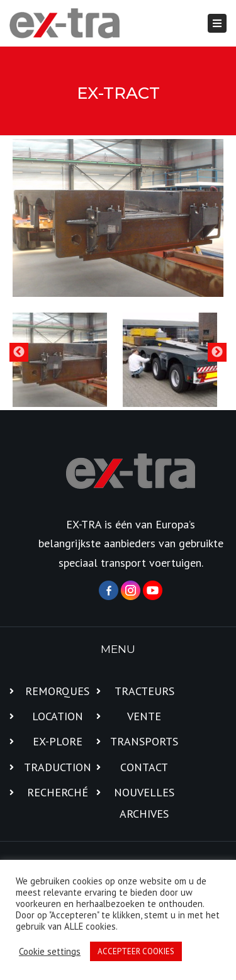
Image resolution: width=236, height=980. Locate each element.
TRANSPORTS (144, 741)
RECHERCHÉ (58, 792)
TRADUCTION (58, 767)
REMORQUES (57, 691)
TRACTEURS (144, 691)
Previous (19, 352)
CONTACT (144, 767)
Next (217, 352)
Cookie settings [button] (50, 952)
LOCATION (58, 716)
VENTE (144, 716)
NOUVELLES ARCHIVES (144, 803)
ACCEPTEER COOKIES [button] (136, 951)
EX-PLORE (58, 741)
